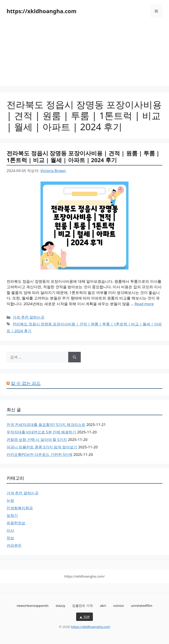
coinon (118, 605)
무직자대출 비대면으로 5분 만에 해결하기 (41, 432)
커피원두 (14, 545)
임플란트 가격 (83, 605)
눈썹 (10, 500)
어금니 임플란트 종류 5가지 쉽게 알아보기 (42, 447)
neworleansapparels (33, 605)
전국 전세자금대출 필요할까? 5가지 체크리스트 (46, 425)
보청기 (12, 515)
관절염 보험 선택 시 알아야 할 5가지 (37, 439)
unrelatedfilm (142, 605)
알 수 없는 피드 (26, 383)
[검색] (74, 357)
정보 (10, 538)
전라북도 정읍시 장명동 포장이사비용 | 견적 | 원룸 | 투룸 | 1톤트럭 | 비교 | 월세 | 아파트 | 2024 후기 (83, 157)
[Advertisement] (84, 55)
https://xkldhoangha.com (41, 11)
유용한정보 (16, 523)
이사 (10, 530)
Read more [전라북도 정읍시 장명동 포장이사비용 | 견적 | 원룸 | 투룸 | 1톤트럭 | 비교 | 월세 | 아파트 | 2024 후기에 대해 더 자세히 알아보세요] (144, 304)
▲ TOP (84, 617)
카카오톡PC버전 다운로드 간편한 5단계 (39, 454)
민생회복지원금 (20, 508)
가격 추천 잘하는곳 (28, 317)
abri (103, 605)
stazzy (61, 605)
